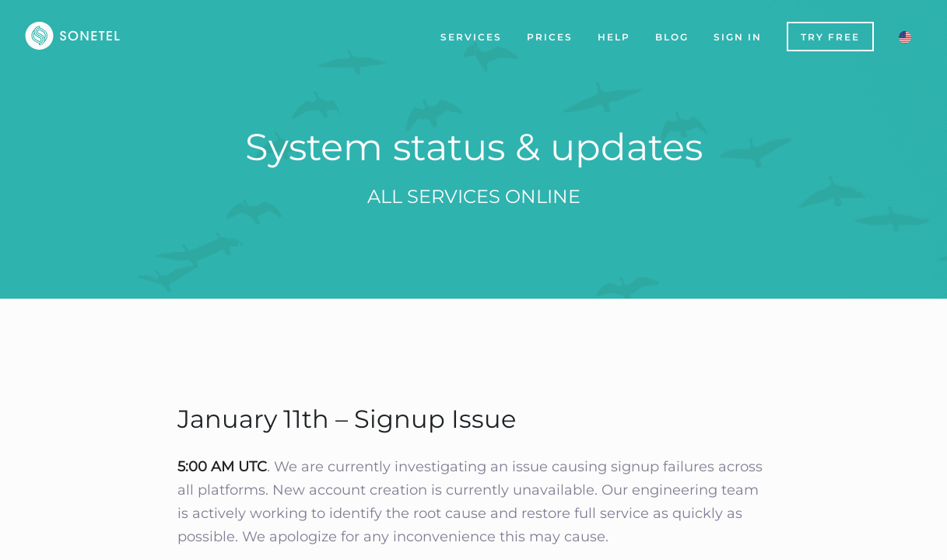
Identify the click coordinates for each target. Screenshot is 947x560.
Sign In (738, 37)
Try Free (830, 37)
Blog (672, 37)
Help (614, 37)
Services (471, 37)
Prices (550, 37)
